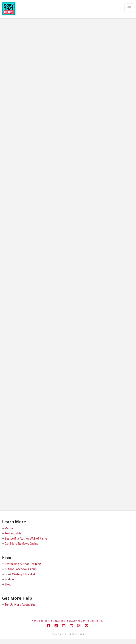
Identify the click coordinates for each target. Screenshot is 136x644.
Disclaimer (58, 621)
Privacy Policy (76, 621)
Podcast (10, 579)
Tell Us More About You (20, 605)
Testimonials (13, 533)
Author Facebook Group (20, 569)
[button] (129, 8)
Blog (8, 584)
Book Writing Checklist (20, 574)
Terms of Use (41, 621)
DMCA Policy (96, 621)
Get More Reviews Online (21, 544)
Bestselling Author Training (23, 564)
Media (9, 528)
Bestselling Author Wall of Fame (26, 538)
